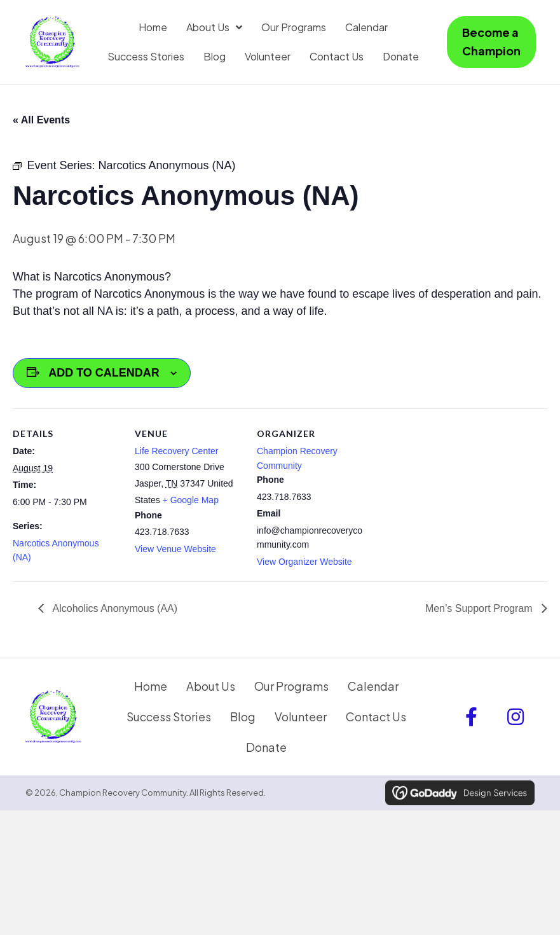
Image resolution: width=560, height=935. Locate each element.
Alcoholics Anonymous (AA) (114, 608)
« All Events (41, 120)
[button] (471, 717)
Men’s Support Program (480, 608)
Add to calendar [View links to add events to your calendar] (104, 373)
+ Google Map (191, 500)
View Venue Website (175, 549)
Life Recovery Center (177, 451)
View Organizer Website (304, 562)
